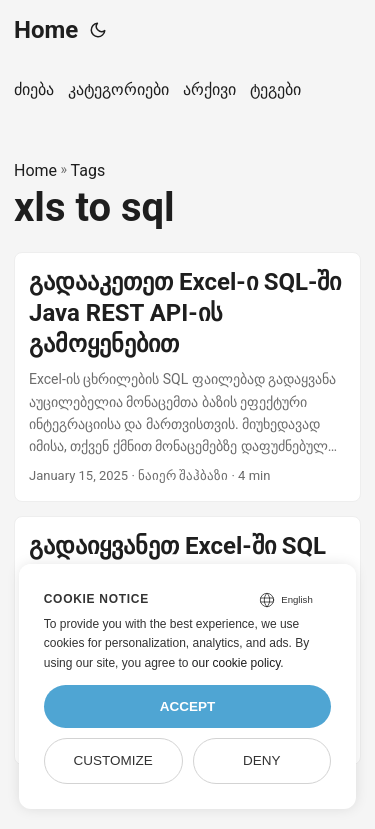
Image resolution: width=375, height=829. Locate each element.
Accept (188, 706)
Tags (88, 170)
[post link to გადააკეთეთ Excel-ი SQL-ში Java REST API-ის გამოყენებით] (187, 377)
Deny (262, 760)
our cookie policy (236, 663)
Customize (112, 760)
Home (46, 30)
